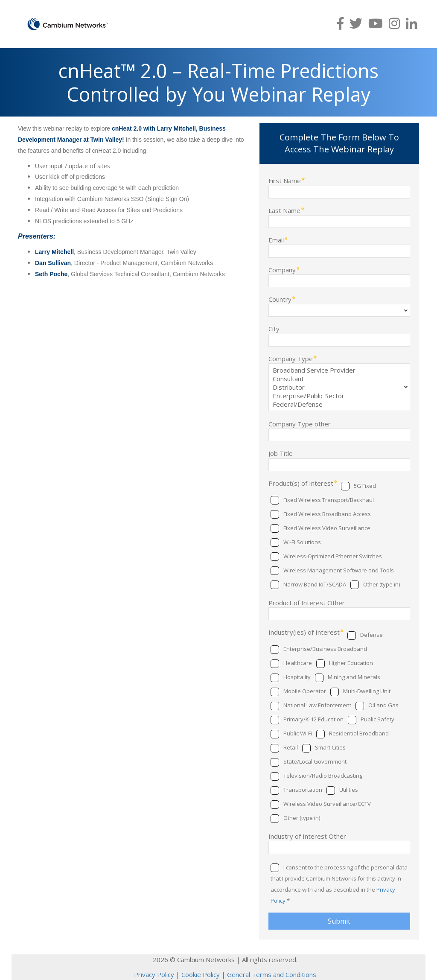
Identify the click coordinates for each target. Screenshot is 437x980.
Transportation (303, 790)
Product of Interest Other (307, 602)
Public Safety (377, 719)
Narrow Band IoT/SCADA (315, 584)
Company (282, 270)
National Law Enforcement (317, 705)
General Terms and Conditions (272, 974)
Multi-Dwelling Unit (367, 691)
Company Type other (300, 424)
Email (276, 240)
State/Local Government (315, 761)
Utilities (349, 790)
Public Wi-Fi (298, 733)
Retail (291, 747)
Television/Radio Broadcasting (323, 776)
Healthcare (298, 663)
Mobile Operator (305, 691)
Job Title (281, 453)
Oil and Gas (383, 705)
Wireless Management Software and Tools (339, 570)
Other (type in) (382, 584)
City (274, 328)
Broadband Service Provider (339, 370)
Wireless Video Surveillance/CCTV (327, 804)
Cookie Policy (201, 974)
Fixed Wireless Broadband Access (327, 514)
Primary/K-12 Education (313, 719)
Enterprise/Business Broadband (325, 649)
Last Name (284, 210)
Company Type (291, 358)
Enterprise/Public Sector (339, 396)
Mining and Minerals (354, 677)
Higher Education (351, 663)
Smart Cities (330, 747)
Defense (371, 635)
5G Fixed (365, 486)
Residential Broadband (359, 733)
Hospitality (297, 677)
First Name (285, 180)
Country (280, 299)
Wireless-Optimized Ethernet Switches (333, 556)
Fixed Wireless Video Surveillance (327, 528)
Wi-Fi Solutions (302, 542)
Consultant (339, 379)
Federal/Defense (339, 404)
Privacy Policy (154, 974)
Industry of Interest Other (307, 836)
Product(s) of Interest (301, 483)
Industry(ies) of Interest (304, 632)
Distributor (339, 387)
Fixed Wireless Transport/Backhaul (329, 500)
